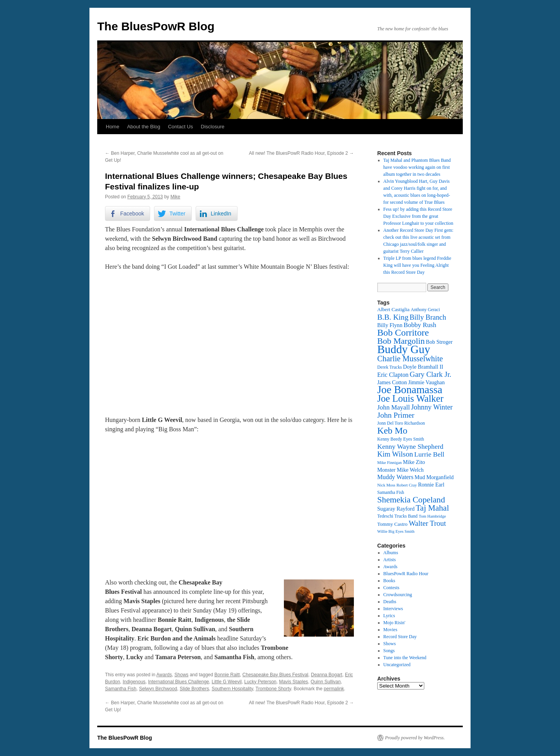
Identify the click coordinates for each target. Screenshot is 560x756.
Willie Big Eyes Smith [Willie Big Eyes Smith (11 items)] (396, 531)
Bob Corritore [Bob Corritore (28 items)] (403, 332)
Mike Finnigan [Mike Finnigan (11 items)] (389, 463)
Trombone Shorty (273, 689)
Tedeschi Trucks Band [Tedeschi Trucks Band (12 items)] (397, 516)
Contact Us (180, 127)
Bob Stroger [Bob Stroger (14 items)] (439, 342)
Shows (182, 675)
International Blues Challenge (179, 682)
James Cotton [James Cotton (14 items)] (392, 382)
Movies (390, 630)
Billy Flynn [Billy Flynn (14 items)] (390, 325)
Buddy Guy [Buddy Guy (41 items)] (404, 349)
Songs (389, 651)
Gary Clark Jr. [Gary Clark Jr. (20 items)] (431, 374)
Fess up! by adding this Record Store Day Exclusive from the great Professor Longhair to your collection (418, 216)
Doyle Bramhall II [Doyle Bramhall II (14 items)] (423, 367)
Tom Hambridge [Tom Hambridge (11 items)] (432, 516)
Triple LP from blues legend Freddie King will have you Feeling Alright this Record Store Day (417, 265)
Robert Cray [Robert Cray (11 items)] (406, 485)
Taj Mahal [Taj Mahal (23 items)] (432, 508)
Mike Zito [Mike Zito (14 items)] (414, 462)
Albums (391, 553)
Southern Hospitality (232, 689)
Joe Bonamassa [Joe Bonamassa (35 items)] (410, 390)
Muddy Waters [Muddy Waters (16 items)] (395, 477)
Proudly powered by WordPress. (415, 738)
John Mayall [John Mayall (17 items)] (394, 407)
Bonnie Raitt (227, 675)
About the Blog (144, 127)
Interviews (393, 609)
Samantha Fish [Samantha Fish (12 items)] (391, 493)
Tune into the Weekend (405, 658)
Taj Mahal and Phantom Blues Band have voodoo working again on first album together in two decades (417, 167)
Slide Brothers (194, 689)
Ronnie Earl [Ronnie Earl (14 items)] (431, 485)
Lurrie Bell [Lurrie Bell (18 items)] (429, 454)
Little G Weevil (227, 682)
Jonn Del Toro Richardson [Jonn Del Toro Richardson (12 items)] (401, 423)
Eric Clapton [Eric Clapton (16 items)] (393, 375)
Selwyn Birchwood (158, 689)
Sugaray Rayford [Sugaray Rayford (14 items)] (396, 509)
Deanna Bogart (326, 675)
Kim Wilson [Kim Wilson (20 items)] (395, 454)
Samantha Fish (121, 689)
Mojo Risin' (395, 623)
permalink (334, 689)
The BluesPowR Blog (156, 26)
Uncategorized (397, 665)
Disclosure (213, 127)
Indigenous (134, 682)
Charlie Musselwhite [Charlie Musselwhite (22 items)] (410, 359)
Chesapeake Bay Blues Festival (275, 675)
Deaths (390, 602)
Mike (175, 197)
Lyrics (389, 616)
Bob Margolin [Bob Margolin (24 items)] (401, 341)
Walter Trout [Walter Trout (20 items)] (427, 523)
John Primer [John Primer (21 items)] (396, 415)
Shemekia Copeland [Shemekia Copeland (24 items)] (411, 500)
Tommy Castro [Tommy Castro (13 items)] (392, 524)
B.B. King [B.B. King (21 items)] (393, 317)
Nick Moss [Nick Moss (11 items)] (386, 485)
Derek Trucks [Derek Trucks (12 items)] (389, 367)
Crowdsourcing (398, 595)
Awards (164, 675)
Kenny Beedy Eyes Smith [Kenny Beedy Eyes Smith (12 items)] (401, 439)
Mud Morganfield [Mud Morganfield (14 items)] (434, 477)
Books (389, 581)
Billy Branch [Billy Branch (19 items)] (428, 317)
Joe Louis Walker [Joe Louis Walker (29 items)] (410, 398)
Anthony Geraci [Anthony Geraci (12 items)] (425, 310)
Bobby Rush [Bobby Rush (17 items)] (420, 325)
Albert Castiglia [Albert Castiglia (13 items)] (393, 309)
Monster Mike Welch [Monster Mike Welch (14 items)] (400, 470)
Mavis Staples (293, 682)
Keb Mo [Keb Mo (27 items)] (392, 430)
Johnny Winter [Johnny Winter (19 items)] (432, 407)
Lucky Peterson (260, 682)
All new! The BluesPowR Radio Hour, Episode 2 (301, 153)
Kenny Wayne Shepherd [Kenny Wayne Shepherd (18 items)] (410, 446)
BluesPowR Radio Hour (406, 574)
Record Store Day (400, 637)
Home (113, 127)
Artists (390, 560)
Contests (391, 588)
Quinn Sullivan (326, 682)
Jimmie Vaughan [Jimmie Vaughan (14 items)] (426, 382)
